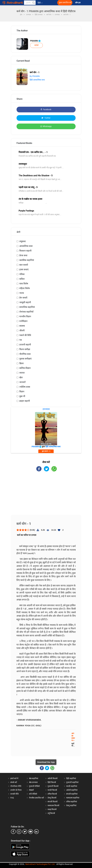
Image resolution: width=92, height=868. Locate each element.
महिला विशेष (24, 288)
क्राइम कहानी (25, 401)
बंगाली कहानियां (72, 794)
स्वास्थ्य (22, 326)
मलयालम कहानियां (73, 798)
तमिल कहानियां (72, 802)
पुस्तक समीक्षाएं (25, 359)
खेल (21, 377)
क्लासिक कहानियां (27, 260)
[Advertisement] (46, 496)
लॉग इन (78, 3)
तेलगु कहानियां (71, 805)
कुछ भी (22, 396)
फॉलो (36, 45)
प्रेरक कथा (23, 255)
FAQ (12, 798)
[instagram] (19, 832)
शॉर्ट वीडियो (33, 794)
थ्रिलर (22, 363)
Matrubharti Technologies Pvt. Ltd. (40, 864)
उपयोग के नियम (16, 790)
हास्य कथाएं (24, 270)
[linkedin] (36, 832)
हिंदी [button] (40, 3)
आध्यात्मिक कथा (26, 246)
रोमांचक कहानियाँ (26, 312)
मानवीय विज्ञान (25, 316)
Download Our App (46, 762)
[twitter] (25, 832)
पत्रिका (22, 274)
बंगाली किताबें (52, 802)
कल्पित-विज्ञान (25, 368)
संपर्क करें (14, 782)
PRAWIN (35, 41)
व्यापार (22, 373)
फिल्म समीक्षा (25, 349)
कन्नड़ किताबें (52, 809)
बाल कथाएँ (24, 265)
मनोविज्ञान (23, 321)
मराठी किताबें (52, 790)
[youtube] (31, 832)
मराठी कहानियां (72, 786)
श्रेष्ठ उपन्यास (33, 782)
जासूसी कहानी (25, 302)
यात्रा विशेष (24, 284)
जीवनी (22, 331)
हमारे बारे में (14, 778)
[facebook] (13, 832)
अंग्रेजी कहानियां (72, 790)
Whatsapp (46, 126)
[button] (33, 3)
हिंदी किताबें (52, 782)
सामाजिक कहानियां (27, 307)
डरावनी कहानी (25, 345)
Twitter (46, 118)
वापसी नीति (14, 794)
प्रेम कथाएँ (23, 298)
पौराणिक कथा (25, 354)
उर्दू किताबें (51, 813)
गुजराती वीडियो (34, 786)
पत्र (21, 340)
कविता (22, 279)
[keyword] (30, 3)
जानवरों (22, 382)
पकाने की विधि (25, 335)
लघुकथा (22, 241)
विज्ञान (22, 392)
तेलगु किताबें (52, 798)
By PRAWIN (35, 76)
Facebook (46, 109)
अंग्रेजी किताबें (52, 778)
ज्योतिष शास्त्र (25, 387)
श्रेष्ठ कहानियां (34, 778)
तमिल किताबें (52, 794)
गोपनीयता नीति (16, 786)
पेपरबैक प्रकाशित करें (36, 798)
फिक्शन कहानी (25, 251)
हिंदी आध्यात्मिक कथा (37, 80)
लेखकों (31, 790)
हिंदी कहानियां (71, 778)
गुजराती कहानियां (72, 782)
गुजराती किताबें (53, 786)
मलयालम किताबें (53, 805)
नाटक (22, 293)
